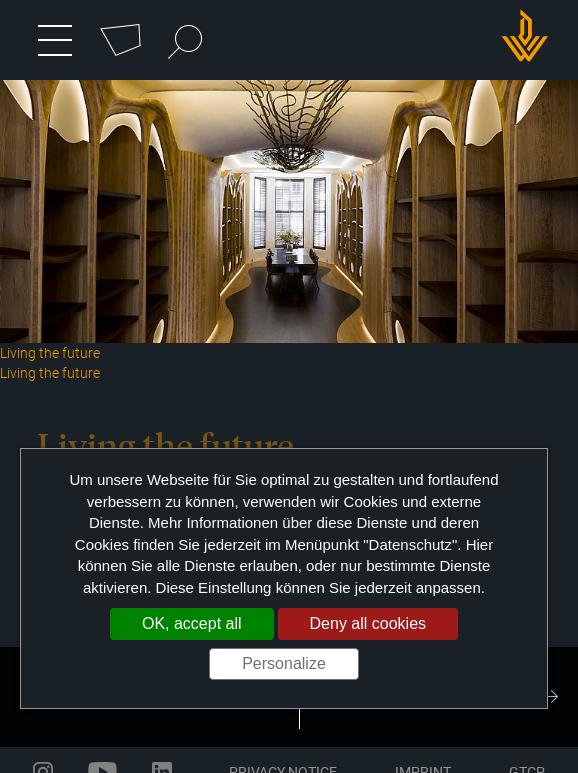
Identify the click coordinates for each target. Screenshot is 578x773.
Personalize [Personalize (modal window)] (284, 663)
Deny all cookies (368, 623)
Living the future (50, 372)
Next (548, 697)
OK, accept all (192, 623)
